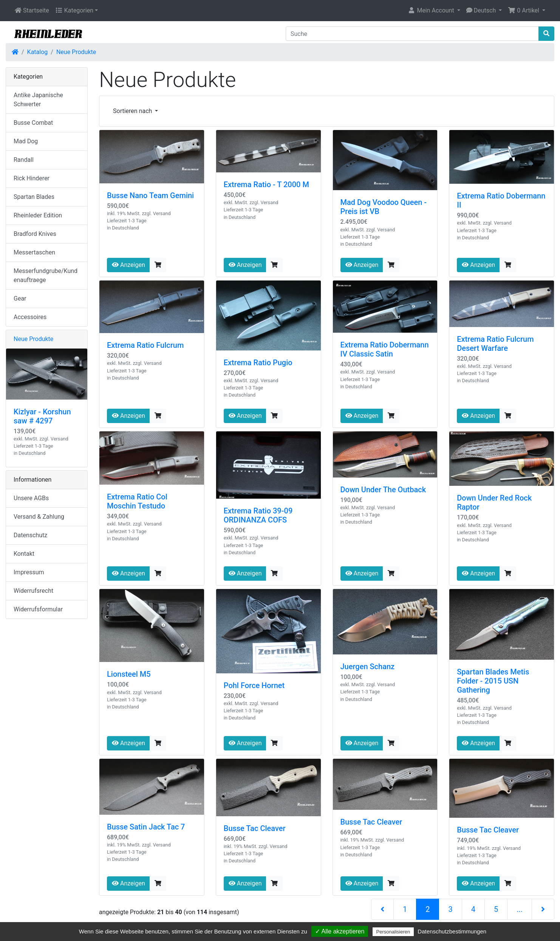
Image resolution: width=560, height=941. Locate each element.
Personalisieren (393, 932)
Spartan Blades (34, 197)
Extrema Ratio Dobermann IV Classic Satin (385, 349)
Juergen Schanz (368, 667)
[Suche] (412, 34)
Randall (24, 160)
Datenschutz (30, 535)
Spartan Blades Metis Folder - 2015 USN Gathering (493, 681)
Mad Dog (26, 141)
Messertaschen (34, 252)
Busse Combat (33, 123)
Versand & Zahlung (39, 517)
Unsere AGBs (31, 498)
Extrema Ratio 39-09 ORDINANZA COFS (258, 515)
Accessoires (30, 317)
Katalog (38, 52)
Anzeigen (128, 265)
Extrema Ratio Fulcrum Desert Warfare (495, 344)
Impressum (29, 572)
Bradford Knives (35, 234)
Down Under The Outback (383, 490)
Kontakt (24, 554)
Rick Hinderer (32, 178)
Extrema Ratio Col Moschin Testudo (137, 501)
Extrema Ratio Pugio (258, 363)
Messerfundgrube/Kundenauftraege (46, 275)
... (520, 909)
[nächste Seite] (543, 909)
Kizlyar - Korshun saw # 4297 (42, 416)
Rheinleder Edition (38, 215)
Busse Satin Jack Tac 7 (146, 827)
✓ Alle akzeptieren (340, 931)
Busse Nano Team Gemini (150, 195)
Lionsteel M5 (129, 674)
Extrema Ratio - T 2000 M (266, 184)
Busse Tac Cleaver (255, 828)
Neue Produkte (76, 52)
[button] (434, 11)
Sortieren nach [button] (133, 111)
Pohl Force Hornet (254, 685)
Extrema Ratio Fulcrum (145, 345)
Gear (20, 298)
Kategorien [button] (74, 10)
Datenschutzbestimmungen (452, 931)
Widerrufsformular (38, 609)
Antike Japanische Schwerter (38, 100)
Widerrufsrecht (33, 591)
